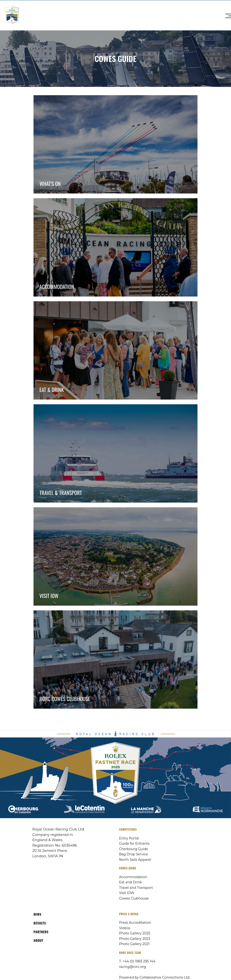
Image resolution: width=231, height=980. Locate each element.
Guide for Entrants (134, 843)
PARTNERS (41, 932)
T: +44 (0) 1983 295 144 (137, 961)
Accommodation (133, 877)
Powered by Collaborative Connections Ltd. (155, 977)
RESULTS (40, 923)
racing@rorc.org (132, 967)
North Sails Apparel (135, 860)
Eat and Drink (130, 882)
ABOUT (38, 940)
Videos (125, 928)
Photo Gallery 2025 (135, 933)
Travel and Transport (136, 888)
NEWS (37, 914)
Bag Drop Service (133, 854)
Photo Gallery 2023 (135, 939)
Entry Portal (129, 838)
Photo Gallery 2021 (134, 944)
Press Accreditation (135, 923)
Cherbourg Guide (134, 849)
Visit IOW (127, 893)
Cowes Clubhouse (134, 898)
